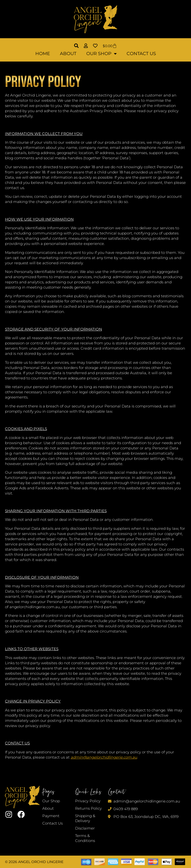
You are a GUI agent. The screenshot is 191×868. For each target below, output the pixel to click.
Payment (51, 816)
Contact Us (141, 54)
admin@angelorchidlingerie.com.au (104, 757)
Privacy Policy (88, 801)
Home (43, 54)
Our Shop (101, 54)
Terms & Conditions (85, 838)
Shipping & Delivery (85, 818)
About (68, 54)
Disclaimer (85, 828)
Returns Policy (88, 808)
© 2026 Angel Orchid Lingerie (34, 862)
